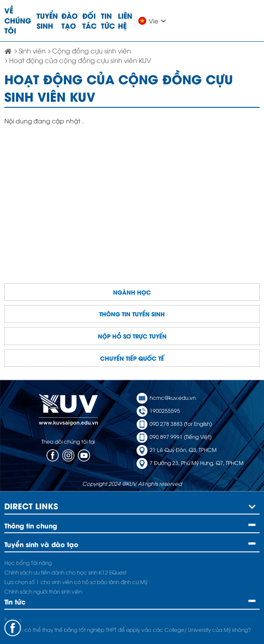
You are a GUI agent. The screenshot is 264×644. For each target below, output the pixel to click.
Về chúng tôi (18, 20)
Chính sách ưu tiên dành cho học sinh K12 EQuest (65, 572)
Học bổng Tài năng (28, 563)
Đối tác (89, 20)
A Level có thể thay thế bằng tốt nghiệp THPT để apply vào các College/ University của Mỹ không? (128, 629)
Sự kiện (13, 620)
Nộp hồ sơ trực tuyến (132, 336)
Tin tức (108, 20)
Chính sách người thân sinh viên (43, 591)
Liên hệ (125, 20)
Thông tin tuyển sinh (132, 314)
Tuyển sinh (47, 20)
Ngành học (132, 292)
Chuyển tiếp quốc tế (132, 358)
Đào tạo (70, 20)
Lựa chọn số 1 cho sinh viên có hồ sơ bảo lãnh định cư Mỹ (76, 582)
